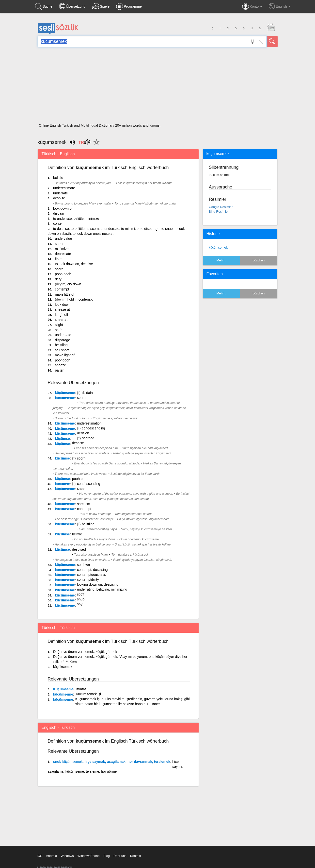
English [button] (280, 6)
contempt (62, 289)
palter (59, 370)
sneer (59, 244)
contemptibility (88, 579)
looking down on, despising (98, 584)
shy (80, 604)
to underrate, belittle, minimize (76, 219)
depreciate (63, 254)
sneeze (60, 365)
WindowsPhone (88, 856)
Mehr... (221, 260)
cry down (74, 284)
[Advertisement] (158, 87)
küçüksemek (63, 667)
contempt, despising (92, 570)
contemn (60, 223)
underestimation (89, 423)
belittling (61, 345)
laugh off (61, 315)
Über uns (120, 856)
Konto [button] (252, 6)
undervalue (63, 238)
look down (63, 305)
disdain (59, 213)
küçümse (62, 439)
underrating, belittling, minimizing (102, 589)
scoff (81, 594)
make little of (65, 294)
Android (52, 856)
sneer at (61, 320)
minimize (62, 249)
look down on (63, 208)
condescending (93, 428)
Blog (107, 856)
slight (59, 325)
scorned (88, 438)
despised (79, 549)
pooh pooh (63, 274)
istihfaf (81, 689)
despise (59, 198)
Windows (67, 856)
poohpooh (63, 360)
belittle (58, 178)
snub (59, 330)
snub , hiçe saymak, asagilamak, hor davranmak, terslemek (112, 762)
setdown (83, 565)
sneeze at (62, 309)
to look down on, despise (74, 264)
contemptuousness (92, 575)
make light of (65, 355)
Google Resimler (221, 207)
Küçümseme (63, 689)
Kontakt (136, 856)
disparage (63, 340)
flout (58, 259)
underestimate (64, 188)
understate (63, 335)
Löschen (259, 260)
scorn (59, 269)
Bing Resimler (219, 212)
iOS (40, 856)
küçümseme (65, 393)
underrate (61, 193)
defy (58, 279)
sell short (62, 350)
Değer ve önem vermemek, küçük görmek (85, 652)
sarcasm (84, 504)
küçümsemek (218, 247)
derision (83, 433)
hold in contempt (80, 299)
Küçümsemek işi (88, 694)
